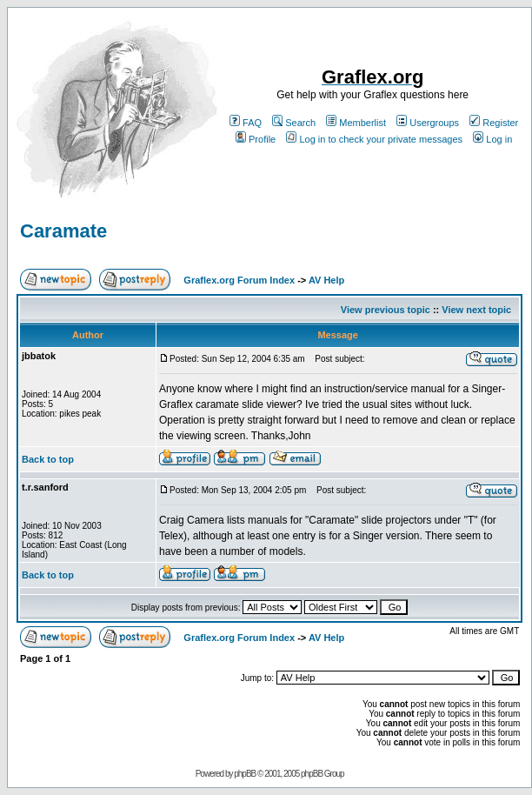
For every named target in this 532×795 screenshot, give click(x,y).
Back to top (48, 459)
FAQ (246, 123)
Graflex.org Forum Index (239, 280)
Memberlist (356, 123)
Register (494, 123)
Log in (492, 139)
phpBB (245, 774)
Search (294, 123)
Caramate (63, 231)
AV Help (326, 280)
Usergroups (428, 123)
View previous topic (386, 310)
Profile (256, 139)
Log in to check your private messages (374, 139)
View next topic (476, 310)
